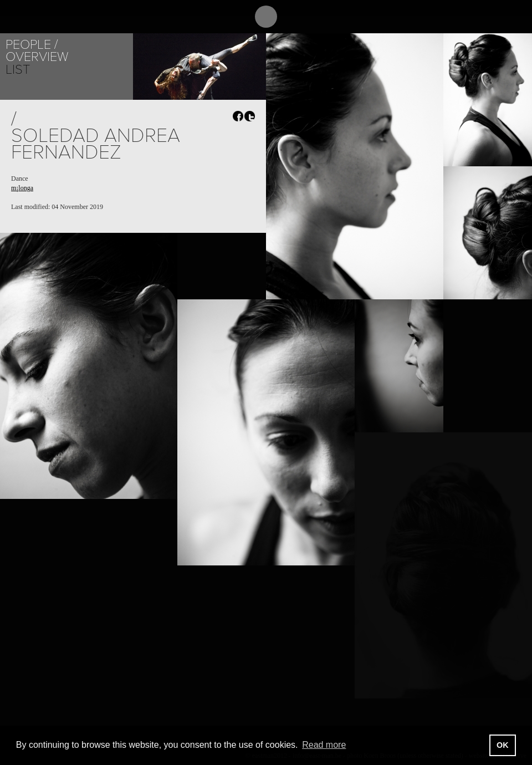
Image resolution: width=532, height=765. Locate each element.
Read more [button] (324, 745)
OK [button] (503, 745)
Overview (37, 57)
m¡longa (22, 188)
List (18, 70)
